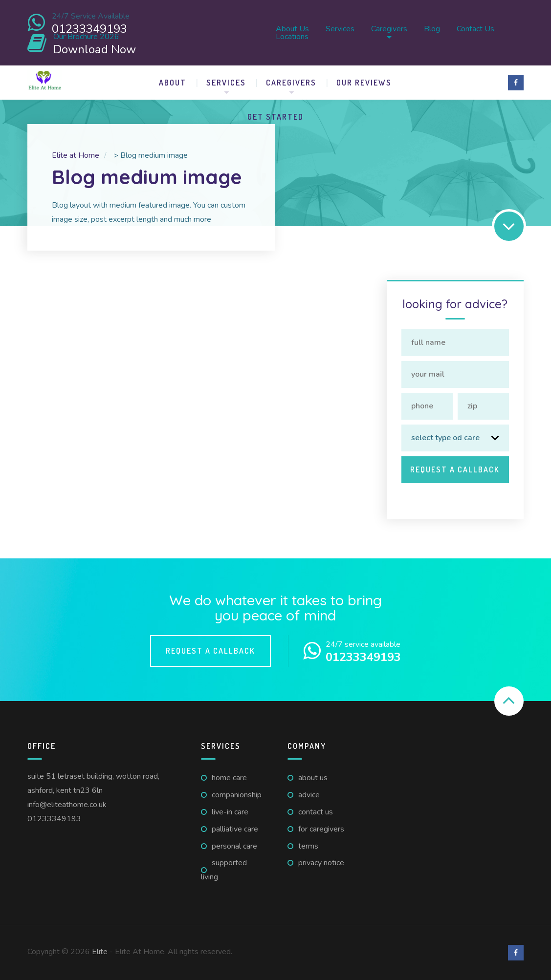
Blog (432, 29)
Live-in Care (230, 812)
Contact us (475, 29)
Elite (100, 952)
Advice (309, 795)
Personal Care (234, 846)
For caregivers (321, 829)
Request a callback (210, 651)
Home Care (229, 778)
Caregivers (389, 29)
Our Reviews (364, 83)
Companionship (237, 795)
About (173, 83)
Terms (308, 846)
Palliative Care (235, 829)
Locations (292, 37)
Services (340, 29)
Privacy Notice (321, 863)
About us (292, 29)
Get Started (275, 117)
